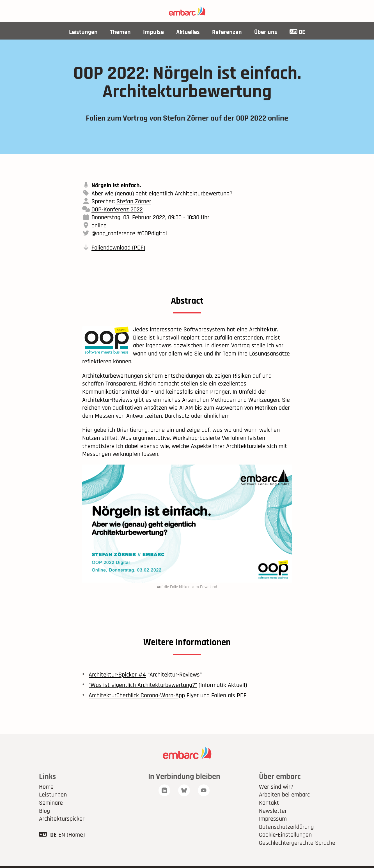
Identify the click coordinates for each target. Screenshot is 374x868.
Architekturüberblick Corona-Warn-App (137, 696)
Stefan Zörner (134, 202)
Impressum (273, 819)
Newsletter (273, 811)
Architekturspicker (62, 819)
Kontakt (269, 803)
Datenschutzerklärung (286, 827)
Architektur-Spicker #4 (117, 675)
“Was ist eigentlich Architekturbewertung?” (143, 685)
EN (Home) (72, 835)
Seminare (51, 803)
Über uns (266, 32)
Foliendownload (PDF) (118, 248)
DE (297, 32)
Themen (120, 32)
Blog (44, 811)
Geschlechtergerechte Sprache (297, 843)
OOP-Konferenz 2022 (117, 210)
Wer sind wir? (276, 787)
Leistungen (83, 32)
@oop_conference (113, 234)
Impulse (153, 32)
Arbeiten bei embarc (284, 795)
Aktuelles (188, 32)
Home (46, 787)
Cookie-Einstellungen (285, 835)
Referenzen (227, 32)
